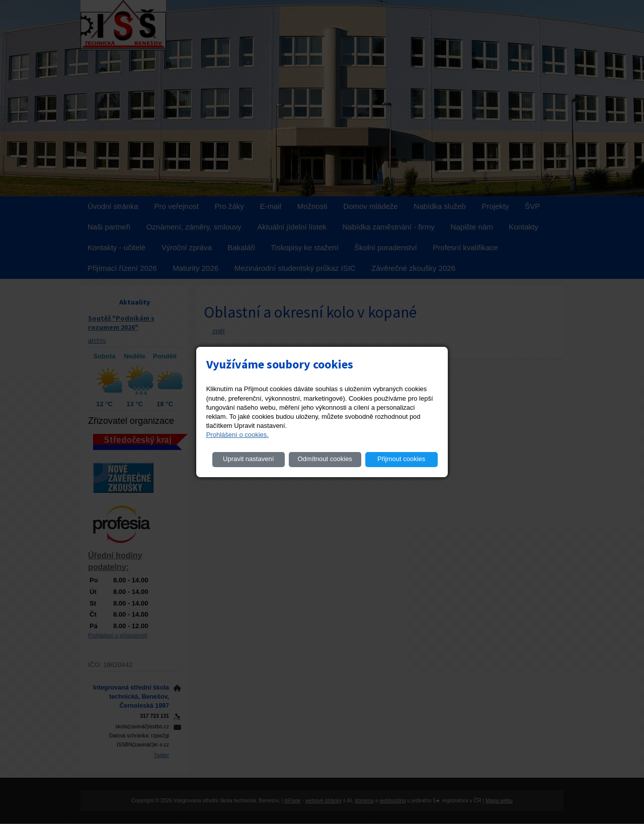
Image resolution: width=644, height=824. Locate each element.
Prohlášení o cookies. (237, 435)
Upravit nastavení (248, 459)
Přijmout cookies (401, 459)
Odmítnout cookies (325, 459)
